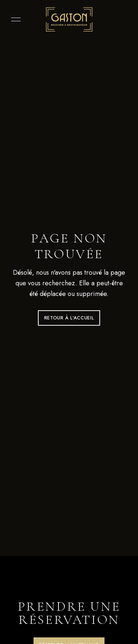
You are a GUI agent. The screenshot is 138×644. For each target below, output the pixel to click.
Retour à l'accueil (69, 318)
